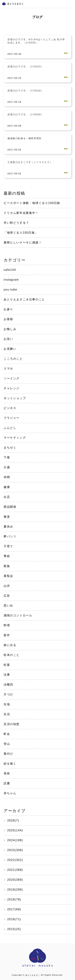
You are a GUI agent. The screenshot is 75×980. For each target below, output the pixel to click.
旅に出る (10, 645)
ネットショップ (15, 398)
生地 (7, 704)
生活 (7, 714)
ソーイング (12, 378)
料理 (7, 625)
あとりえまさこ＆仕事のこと (24, 299)
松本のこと (12, 655)
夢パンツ (10, 536)
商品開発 (10, 507)
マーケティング (15, 438)
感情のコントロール (18, 615)
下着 (7, 457)
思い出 (8, 606)
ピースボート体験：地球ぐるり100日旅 (32, 203)
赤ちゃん (10, 793)
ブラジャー (12, 418)
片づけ (8, 694)
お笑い (8, 339)
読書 (7, 783)
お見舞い (10, 349)
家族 (7, 566)
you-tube (10, 290)
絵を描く (10, 764)
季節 (7, 556)
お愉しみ (10, 329)
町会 (7, 734)
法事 (7, 675)
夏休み (8, 527)
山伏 (7, 586)
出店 (7, 497)
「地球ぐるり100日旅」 (21, 233)
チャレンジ (12, 388)
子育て (8, 546)
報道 (7, 517)
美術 (7, 773)
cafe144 (10, 270)
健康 (7, 487)
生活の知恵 (12, 724)
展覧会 (8, 576)
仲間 (7, 477)
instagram (11, 280)
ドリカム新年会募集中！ (21, 213)
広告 (7, 596)
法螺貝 (8, 685)
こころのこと (13, 359)
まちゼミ (10, 448)
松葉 (7, 665)
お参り (8, 309)
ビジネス (10, 408)
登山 (7, 744)
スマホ (8, 369)
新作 (7, 635)
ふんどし (10, 428)
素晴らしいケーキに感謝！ (23, 242)
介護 (7, 467)
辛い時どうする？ (16, 223)
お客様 (8, 319)
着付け (8, 754)
